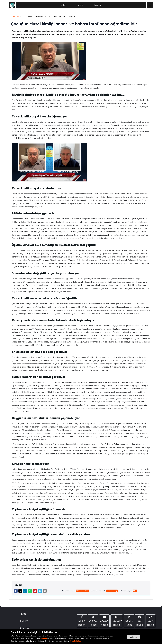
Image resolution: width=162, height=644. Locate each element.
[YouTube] (104, 622)
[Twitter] (93, 622)
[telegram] (40, 592)
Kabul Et (134, 637)
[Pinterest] (140, 622)
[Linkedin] (129, 622)
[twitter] (20, 592)
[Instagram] (117, 622)
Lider (63, 6)
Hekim (80, 6)
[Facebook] (82, 622)
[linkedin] (25, 592)
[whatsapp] (30, 592)
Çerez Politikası (75, 641)
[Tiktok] (151, 622)
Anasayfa (16, 17)
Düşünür (98, 6)
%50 (73, 484)
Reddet (44, 638)
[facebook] (16, 592)
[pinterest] (35, 592)
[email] (45, 592)
